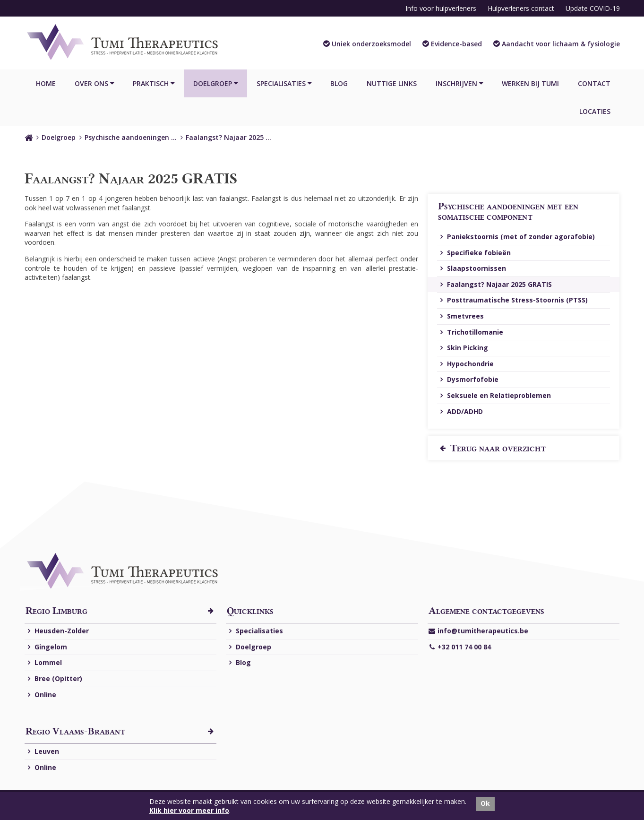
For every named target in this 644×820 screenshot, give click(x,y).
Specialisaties (281, 83)
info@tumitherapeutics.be (478, 631)
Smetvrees (461, 316)
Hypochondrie (466, 364)
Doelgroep (213, 83)
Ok (485, 803)
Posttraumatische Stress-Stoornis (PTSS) (513, 300)
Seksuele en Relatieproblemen (494, 396)
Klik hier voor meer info (189, 810)
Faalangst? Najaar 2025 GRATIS (495, 285)
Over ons (91, 83)
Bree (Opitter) (54, 679)
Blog (339, 83)
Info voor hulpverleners (441, 8)
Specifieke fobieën (474, 253)
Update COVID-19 (593, 8)
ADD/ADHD (460, 412)
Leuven (42, 752)
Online (41, 695)
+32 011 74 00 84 (460, 647)
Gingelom (46, 647)
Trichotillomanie (471, 332)
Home (46, 83)
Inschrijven (456, 83)
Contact (594, 83)
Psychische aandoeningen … (131, 137)
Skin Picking (463, 348)
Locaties (595, 111)
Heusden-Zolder (57, 631)
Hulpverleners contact (521, 8)
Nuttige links (392, 83)
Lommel (44, 663)
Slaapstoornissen (472, 269)
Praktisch (151, 83)
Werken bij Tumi (530, 83)
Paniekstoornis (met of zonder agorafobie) (516, 237)
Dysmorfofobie (468, 380)
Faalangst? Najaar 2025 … (228, 137)
